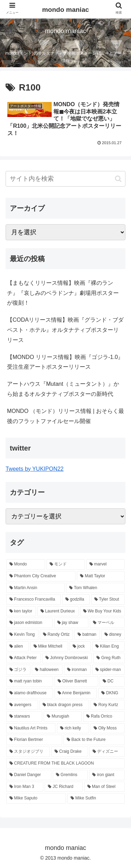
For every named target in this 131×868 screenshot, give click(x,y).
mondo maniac (65, 10)
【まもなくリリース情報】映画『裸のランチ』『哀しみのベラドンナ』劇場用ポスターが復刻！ (63, 293)
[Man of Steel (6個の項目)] (104, 787)
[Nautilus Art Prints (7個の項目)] (31, 728)
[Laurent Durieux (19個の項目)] (58, 611)
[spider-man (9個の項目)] (108, 670)
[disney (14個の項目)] (113, 635)
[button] (118, 179)
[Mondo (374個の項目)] (26, 564)
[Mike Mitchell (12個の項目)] (49, 647)
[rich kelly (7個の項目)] (73, 728)
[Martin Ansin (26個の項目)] (35, 588)
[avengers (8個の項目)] (22, 705)
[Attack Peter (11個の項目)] (24, 658)
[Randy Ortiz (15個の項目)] (57, 635)
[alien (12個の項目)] (18, 647)
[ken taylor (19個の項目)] (21, 611)
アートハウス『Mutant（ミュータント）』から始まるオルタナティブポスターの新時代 (63, 389)
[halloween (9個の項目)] (47, 670)
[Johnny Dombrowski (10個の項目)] (67, 658)
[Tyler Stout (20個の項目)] (108, 600)
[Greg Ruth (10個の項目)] (109, 658)
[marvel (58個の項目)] (105, 564)
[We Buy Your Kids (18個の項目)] (102, 611)
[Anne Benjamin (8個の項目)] (76, 693)
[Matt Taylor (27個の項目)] (101, 576)
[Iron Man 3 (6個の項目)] (25, 787)
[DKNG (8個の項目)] (111, 693)
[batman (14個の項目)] (87, 635)
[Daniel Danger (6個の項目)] (29, 775)
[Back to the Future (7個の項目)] (94, 740)
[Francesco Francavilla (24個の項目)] (34, 600)
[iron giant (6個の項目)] (107, 775)
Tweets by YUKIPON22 (35, 469)
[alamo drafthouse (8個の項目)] (30, 693)
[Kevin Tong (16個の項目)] (22, 635)
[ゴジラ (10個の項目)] (18, 670)
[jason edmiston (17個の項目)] (30, 623)
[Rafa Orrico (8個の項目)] (104, 717)
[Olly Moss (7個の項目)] (108, 728)
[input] (65, 179)
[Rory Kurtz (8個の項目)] (108, 705)
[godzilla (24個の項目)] (76, 600)
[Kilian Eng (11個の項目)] (108, 647)
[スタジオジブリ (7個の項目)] (28, 752)
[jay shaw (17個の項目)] (71, 623)
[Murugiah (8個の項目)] (63, 717)
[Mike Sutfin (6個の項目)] (96, 798)
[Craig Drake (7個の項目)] (70, 752)
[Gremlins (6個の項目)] (70, 775)
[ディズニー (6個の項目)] (107, 752)
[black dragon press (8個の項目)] (64, 705)
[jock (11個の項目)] (80, 647)
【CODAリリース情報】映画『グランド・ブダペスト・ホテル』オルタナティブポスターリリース (65, 330)
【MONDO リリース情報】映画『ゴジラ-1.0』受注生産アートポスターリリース (65, 362)
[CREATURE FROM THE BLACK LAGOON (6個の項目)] (65, 764)
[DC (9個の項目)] (112, 681)
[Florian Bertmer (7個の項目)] (34, 740)
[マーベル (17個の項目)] (107, 623)
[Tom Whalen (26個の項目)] (95, 588)
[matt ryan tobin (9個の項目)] (30, 681)
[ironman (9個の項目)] (77, 670)
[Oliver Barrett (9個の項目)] (76, 681)
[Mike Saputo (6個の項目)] (36, 798)
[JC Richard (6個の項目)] (64, 787)
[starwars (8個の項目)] (24, 717)
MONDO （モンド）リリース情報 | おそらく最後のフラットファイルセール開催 (65, 416)
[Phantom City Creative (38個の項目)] (41, 576)
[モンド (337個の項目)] (66, 564)
